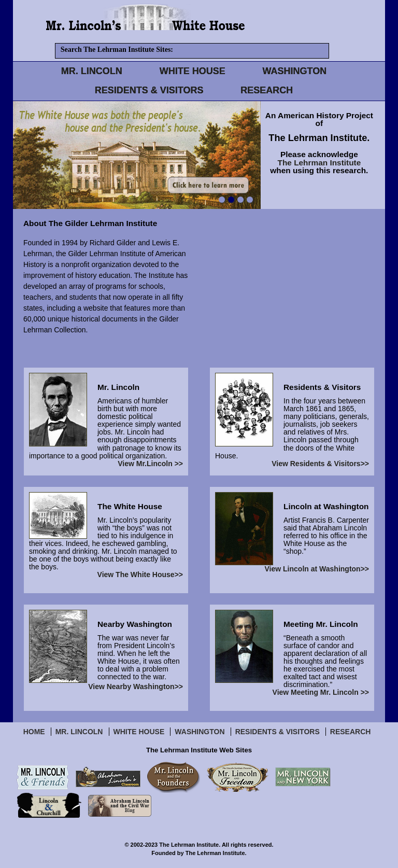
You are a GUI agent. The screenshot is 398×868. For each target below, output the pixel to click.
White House (139, 732)
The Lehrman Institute (319, 163)
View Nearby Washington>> (136, 687)
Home (34, 732)
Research (351, 732)
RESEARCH (267, 90)
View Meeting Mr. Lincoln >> (321, 692)
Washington (200, 732)
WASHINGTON (295, 71)
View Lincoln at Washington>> (317, 569)
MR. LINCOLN (92, 71)
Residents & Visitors (278, 732)
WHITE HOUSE (193, 71)
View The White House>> (140, 575)
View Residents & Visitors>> (320, 464)
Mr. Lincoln (79, 732)
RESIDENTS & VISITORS (149, 90)
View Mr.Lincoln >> (150, 464)
